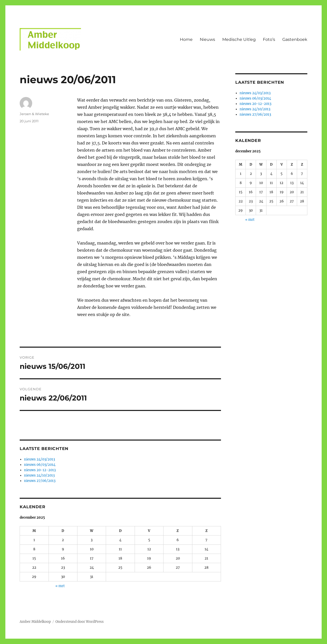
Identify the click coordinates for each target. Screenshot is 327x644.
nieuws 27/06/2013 (40, 481)
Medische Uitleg (239, 39)
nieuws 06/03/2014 (40, 465)
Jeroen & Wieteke (34, 114)
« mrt (60, 586)
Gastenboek (295, 39)
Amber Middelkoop (35, 622)
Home (186, 39)
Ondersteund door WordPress (80, 622)
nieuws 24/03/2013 (39, 459)
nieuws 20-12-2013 (40, 470)
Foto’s (269, 39)
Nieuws (207, 39)
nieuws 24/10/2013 (39, 475)
